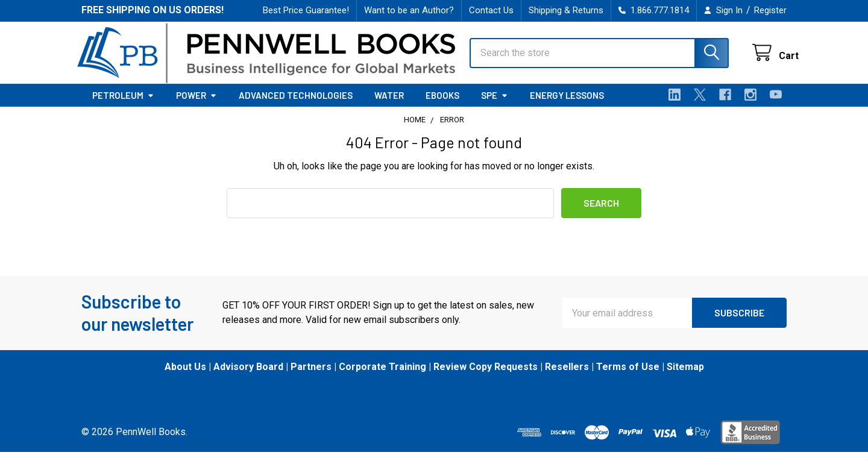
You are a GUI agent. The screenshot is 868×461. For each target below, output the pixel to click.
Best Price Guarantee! (306, 10)
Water (389, 104)
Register (770, 10)
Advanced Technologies (296, 104)
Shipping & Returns (566, 10)
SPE (495, 104)
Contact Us (491, 10)
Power (197, 104)
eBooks (442, 104)
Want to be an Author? (409, 10)
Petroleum (123, 104)
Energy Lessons (567, 104)
